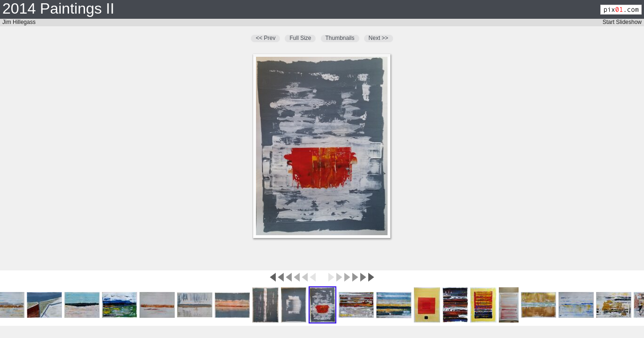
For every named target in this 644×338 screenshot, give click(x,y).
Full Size (300, 38)
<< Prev (265, 38)
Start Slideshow (622, 22)
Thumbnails (340, 38)
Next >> (379, 38)
